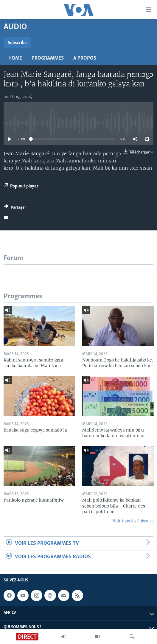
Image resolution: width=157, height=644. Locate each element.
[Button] (15, 208)
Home (15, 58)
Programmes (48, 58)
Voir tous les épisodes (133, 521)
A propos (85, 58)
